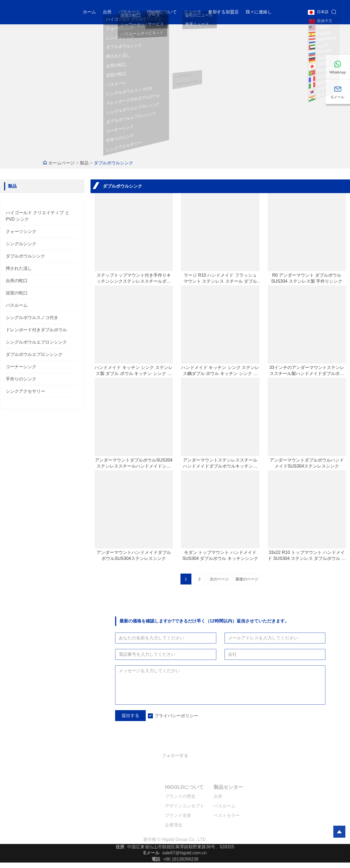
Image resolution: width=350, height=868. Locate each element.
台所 (107, 12)
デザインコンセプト (185, 806)
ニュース (192, 12)
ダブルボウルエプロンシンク (34, 354)
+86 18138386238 (181, 859)
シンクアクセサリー (25, 391)
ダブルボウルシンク (113, 163)
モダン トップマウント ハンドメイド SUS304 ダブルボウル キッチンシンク (220, 555)
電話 (156, 859)
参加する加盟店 (223, 12)
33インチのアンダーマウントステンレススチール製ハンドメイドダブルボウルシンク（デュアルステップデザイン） (307, 371)
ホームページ (62, 163)
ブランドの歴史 (180, 796)
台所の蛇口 (17, 281)
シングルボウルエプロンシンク (36, 342)
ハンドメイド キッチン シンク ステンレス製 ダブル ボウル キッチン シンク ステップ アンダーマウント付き (134, 371)
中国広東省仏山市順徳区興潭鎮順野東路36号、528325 (181, 847)
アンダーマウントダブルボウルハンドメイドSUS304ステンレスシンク (307, 463)
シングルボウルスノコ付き (32, 318)
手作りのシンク (21, 379)
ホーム (89, 12)
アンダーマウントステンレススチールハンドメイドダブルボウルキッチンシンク (220, 463)
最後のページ (247, 579)
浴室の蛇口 (17, 293)
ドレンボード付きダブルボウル (36, 330)
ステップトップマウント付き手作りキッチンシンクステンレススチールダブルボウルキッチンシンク (134, 279)
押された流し (19, 268)
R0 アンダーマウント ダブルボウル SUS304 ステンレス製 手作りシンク (307, 278)
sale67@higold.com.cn (184, 853)
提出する (130, 715)
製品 (84, 163)
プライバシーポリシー (176, 716)
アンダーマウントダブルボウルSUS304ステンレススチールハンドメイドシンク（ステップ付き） (134, 463)
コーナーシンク (21, 367)
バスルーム (129, 12)
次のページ (219, 579)
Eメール (152, 853)
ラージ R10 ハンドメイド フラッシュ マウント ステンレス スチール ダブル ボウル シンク (220, 279)
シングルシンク (21, 244)
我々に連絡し (259, 12)
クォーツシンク (21, 231)
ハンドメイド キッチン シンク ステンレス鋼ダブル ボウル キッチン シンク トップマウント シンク (220, 371)
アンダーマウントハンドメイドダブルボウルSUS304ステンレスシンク (134, 555)
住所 (120, 847)
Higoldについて (162, 12)
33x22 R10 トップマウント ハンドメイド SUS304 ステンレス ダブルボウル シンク (307, 556)
